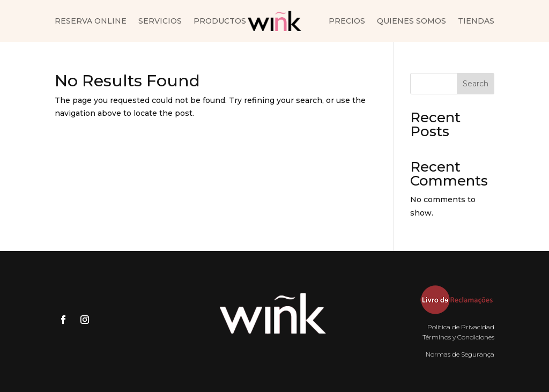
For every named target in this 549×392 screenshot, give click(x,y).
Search (476, 84)
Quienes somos (411, 21)
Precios (347, 21)
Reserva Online (91, 21)
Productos (220, 21)
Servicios (160, 21)
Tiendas (476, 21)
